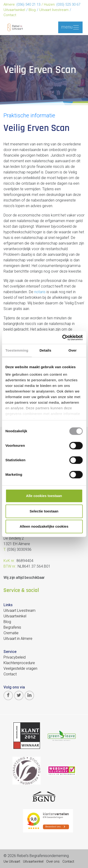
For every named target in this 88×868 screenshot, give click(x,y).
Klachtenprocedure (19, 663)
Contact (10, 15)
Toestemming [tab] (17, 350)
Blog (32, 10)
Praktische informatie (29, 115)
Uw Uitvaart (12, 861)
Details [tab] (45, 350)
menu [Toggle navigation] (70, 27)
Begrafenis (12, 627)
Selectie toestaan (44, 511)
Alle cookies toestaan (44, 496)
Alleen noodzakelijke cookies (44, 526)
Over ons (53, 861)
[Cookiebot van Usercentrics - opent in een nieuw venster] (63, 338)
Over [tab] (73, 350)
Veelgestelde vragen (20, 668)
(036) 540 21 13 (28, 4)
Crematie (11, 633)
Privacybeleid (15, 657)
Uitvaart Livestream (19, 610)
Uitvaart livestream (54, 10)
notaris (40, 292)
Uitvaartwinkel (14, 10)
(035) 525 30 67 (68, 4)
